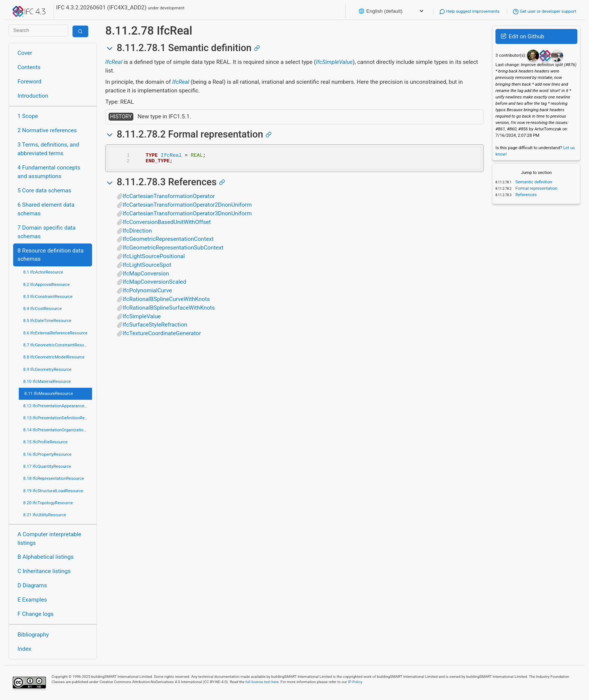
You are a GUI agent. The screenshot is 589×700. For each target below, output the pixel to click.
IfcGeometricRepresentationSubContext (173, 250)
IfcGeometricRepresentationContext (168, 241)
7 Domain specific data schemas (47, 232)
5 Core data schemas (45, 190)
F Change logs (36, 614)
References (526, 195)
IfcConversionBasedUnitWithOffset (167, 224)
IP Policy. (355, 682)
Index (25, 649)
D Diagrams (32, 585)
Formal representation (536, 188)
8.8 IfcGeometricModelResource (54, 357)
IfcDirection (137, 233)
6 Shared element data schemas (46, 209)
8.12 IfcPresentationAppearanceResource (58, 406)
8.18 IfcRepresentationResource (54, 478)
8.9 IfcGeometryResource (47, 369)
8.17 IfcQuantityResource (47, 466)
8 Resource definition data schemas (51, 255)
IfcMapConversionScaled (155, 284)
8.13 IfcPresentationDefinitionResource (58, 418)
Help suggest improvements (469, 11)
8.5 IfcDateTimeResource (47, 321)
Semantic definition (533, 182)
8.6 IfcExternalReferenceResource (55, 333)
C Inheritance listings (44, 571)
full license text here (262, 682)
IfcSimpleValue (334, 62)
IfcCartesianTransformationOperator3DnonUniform (187, 216)
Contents (29, 67)
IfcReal (114, 62)
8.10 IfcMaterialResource (47, 381)
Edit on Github (522, 36)
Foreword (30, 82)
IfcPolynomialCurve (147, 293)
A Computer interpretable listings (50, 539)
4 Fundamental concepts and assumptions (49, 172)
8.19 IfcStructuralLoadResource (53, 491)
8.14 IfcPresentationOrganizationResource (58, 430)
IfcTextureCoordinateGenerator (162, 336)
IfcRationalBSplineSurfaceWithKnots (169, 310)
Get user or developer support (544, 11)
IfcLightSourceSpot (147, 267)
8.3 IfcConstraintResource (48, 296)
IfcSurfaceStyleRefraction (155, 327)
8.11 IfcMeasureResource (49, 393)
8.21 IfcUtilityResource (45, 515)
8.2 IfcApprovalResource (47, 284)
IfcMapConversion (146, 276)
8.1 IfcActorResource (43, 272)
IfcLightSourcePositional (154, 259)
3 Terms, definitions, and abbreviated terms (48, 149)
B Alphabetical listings (46, 557)
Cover (25, 53)
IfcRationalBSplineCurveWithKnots (166, 301)
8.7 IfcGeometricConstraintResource (58, 345)
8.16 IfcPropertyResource (48, 454)
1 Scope (28, 116)
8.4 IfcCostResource (43, 308)
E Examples (32, 600)
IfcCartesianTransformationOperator (169, 198)
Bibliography (33, 635)
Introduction (33, 96)
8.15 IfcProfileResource (45, 442)
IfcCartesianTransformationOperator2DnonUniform (187, 207)
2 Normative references (47, 130)
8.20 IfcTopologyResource (48, 503)
